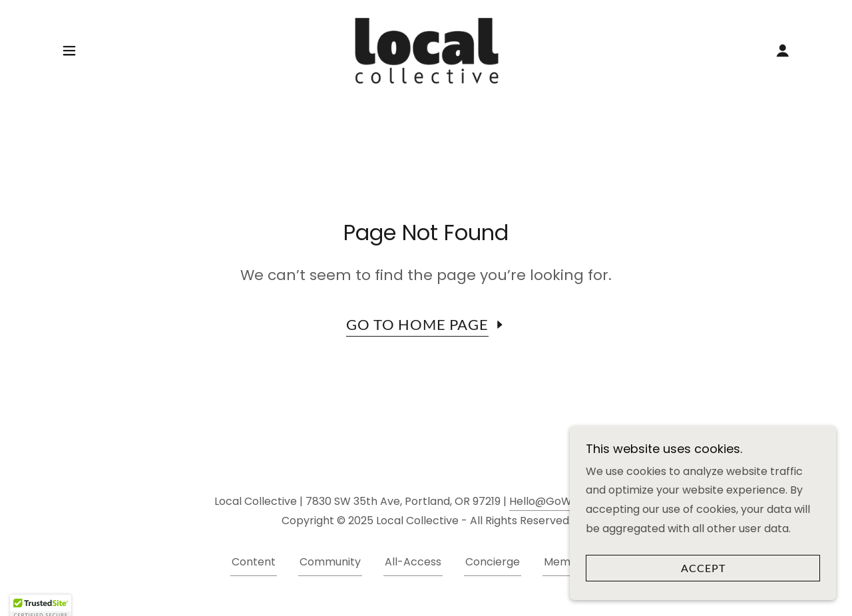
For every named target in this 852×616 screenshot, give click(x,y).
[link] (426, 50)
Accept (703, 568)
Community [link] (330, 562)
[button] (69, 51)
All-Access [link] (413, 562)
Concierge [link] (493, 562)
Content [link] (254, 562)
